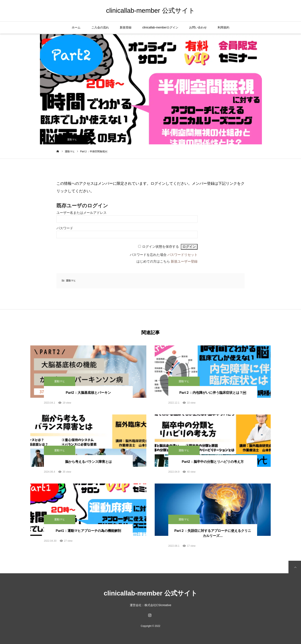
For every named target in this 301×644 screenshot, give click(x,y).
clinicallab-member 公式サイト (150, 11)
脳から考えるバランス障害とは (88, 462)
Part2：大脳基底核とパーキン (88, 393)
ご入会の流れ (100, 27)
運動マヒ (72, 140)
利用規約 (223, 27)
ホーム (76, 27)
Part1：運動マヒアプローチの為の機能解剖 (88, 531)
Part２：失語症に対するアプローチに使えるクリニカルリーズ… (213, 533)
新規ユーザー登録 (184, 261)
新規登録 (126, 27)
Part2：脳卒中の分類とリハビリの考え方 (213, 462)
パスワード (65, 228)
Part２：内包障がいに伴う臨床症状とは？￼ (213, 393)
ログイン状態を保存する (161, 247)
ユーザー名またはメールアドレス (82, 213)
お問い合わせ (198, 27)
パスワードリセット (182, 255)
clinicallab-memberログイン (160, 27)
